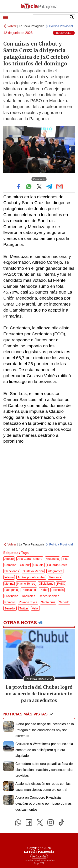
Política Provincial (61, 26)
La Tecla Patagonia (32, 26)
